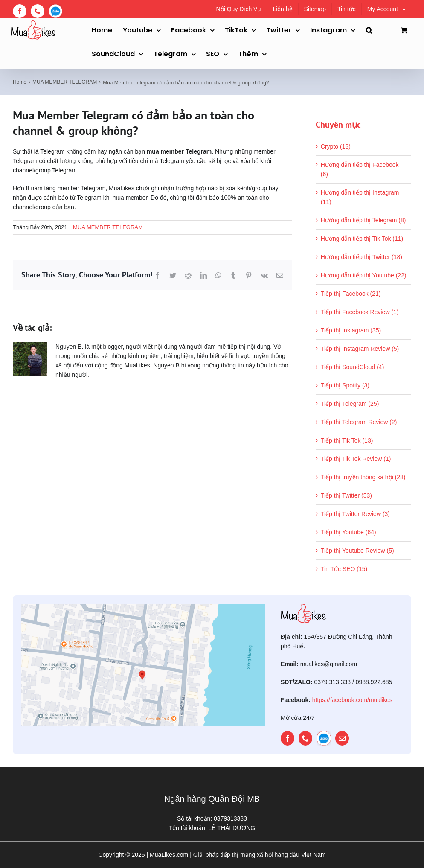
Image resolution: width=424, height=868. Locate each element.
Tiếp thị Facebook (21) (351, 294)
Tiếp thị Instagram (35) (351, 330)
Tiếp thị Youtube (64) (348, 532)
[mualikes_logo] (303, 607)
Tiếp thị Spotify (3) (345, 385)
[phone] (305, 738)
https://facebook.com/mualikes (352, 700)
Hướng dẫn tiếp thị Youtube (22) (364, 275)
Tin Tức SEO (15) (344, 569)
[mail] (342, 738)
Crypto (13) (336, 146)
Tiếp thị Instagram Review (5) (360, 349)
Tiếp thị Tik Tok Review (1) (356, 459)
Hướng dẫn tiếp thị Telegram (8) (363, 220)
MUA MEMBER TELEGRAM (108, 227)
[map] (143, 607)
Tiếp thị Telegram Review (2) (359, 422)
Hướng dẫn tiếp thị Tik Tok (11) (362, 239)
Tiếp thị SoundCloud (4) (352, 367)
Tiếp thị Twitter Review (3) (355, 514)
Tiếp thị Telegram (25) (350, 404)
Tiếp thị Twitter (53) (346, 495)
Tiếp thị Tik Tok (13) (347, 440)
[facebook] (288, 738)
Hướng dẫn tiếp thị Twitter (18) (362, 257)
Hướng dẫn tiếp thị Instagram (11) (360, 197)
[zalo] (324, 738)
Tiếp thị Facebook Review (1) (360, 312)
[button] (372, 30)
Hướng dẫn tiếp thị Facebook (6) (360, 169)
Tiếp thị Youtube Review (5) (357, 551)
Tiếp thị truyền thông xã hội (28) (363, 477)
